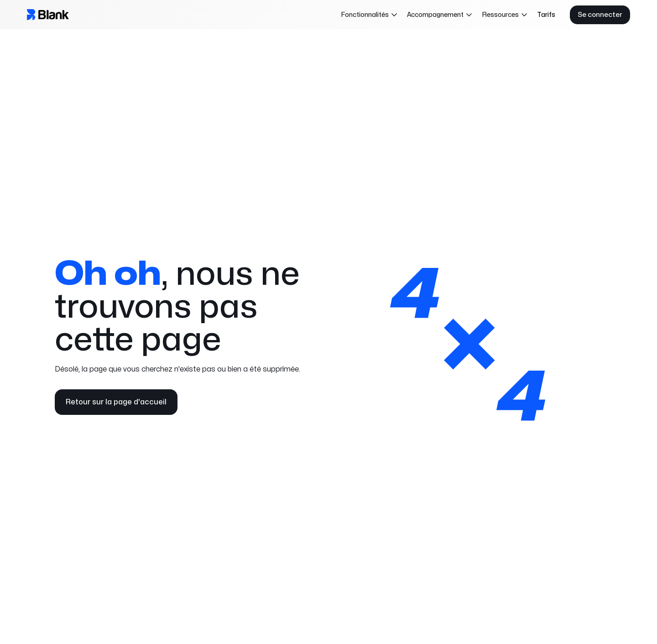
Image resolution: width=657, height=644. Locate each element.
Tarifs (546, 15)
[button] (369, 15)
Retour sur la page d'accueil (116, 402)
